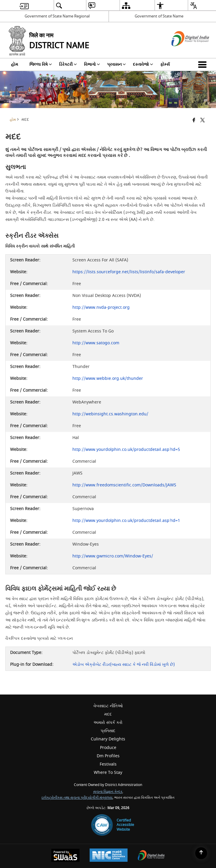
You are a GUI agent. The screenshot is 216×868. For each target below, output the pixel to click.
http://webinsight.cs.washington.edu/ (110, 414)
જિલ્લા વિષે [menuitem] (41, 64)
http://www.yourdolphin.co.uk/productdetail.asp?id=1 (126, 521)
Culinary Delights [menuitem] (108, 739)
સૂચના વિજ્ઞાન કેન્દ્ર (108, 792)
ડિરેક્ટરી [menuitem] (68, 64)
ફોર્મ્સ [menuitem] (165, 64)
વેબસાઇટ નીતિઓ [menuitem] (108, 706)
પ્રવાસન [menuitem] (116, 64)
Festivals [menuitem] (108, 764)
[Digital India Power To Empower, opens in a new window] (151, 856)
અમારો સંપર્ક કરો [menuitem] (108, 722)
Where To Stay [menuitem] (108, 773)
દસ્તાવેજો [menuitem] (143, 64)
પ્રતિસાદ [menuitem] (108, 731)
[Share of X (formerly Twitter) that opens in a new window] (202, 121)
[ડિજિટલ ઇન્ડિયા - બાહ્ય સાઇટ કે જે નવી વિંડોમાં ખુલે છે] (183, 51)
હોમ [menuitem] (15, 64)
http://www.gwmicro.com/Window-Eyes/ (113, 556)
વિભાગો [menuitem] (92, 64)
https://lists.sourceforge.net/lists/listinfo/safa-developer (129, 272)
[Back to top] (201, 853)
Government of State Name (159, 16)
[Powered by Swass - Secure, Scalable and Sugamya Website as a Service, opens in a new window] (65, 856)
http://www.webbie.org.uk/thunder (108, 378)
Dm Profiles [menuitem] (108, 756)
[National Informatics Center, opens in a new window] (109, 856)
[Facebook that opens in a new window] (194, 121)
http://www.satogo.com (96, 343)
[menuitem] (24, 5)
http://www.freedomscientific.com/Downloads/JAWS (124, 485)
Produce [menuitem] (108, 748)
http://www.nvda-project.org (101, 307)
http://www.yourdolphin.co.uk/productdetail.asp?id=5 (126, 450)
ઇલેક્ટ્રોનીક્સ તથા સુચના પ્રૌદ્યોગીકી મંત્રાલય (77, 798)
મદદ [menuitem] (108, 714)
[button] (204, 65)
